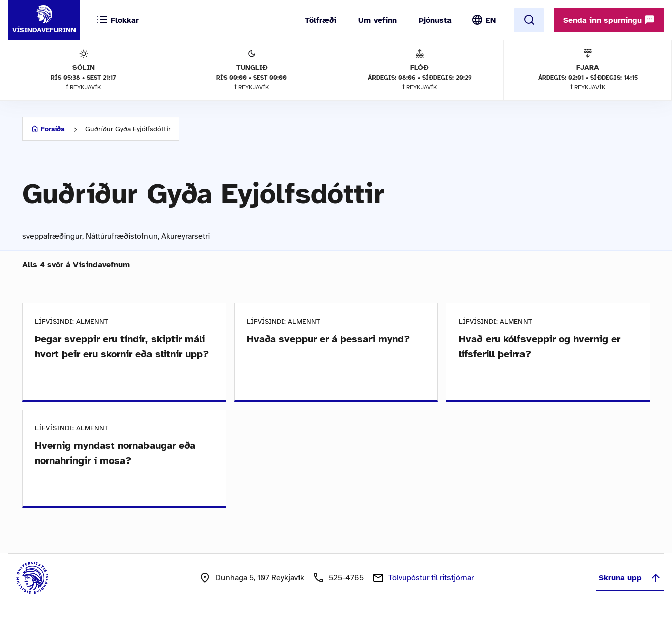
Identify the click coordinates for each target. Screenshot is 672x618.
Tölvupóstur (431, 578)
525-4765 (346, 578)
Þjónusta (435, 20)
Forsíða (53, 129)
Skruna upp (630, 578)
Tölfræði (320, 20)
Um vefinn (378, 20)
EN (491, 20)
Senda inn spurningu (609, 20)
